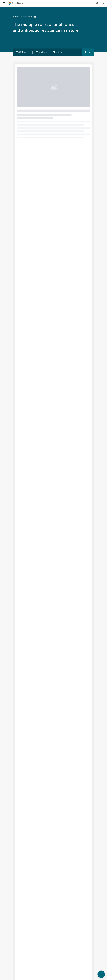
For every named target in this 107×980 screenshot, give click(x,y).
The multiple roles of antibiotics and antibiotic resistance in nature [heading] (51, 79)
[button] (41, 52)
